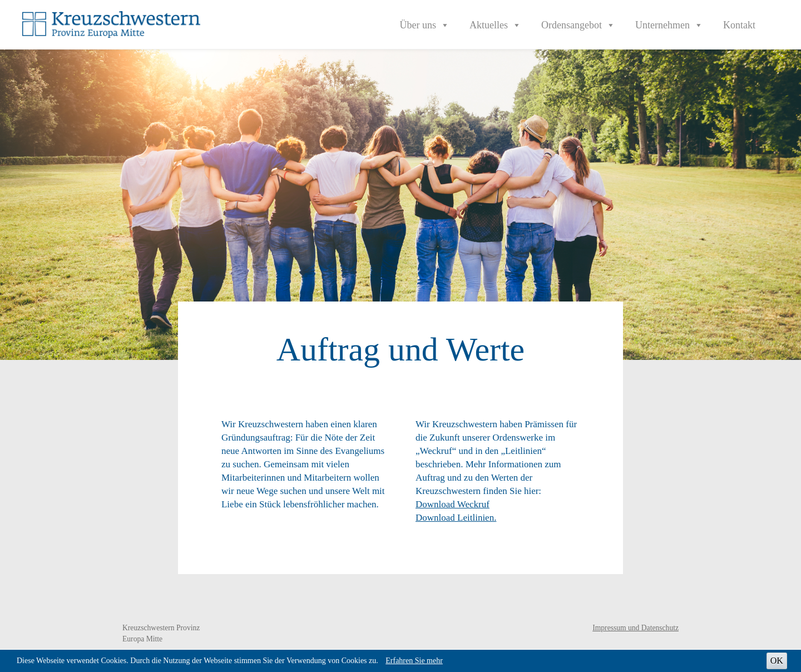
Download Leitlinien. (456, 518)
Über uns (425, 25)
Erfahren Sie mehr (414, 661)
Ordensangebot (578, 25)
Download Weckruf (453, 504)
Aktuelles (495, 25)
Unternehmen (669, 25)
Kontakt (739, 25)
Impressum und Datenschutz (636, 628)
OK (777, 661)
